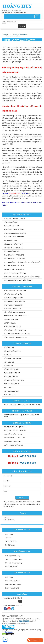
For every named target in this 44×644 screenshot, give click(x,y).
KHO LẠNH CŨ (9, 387)
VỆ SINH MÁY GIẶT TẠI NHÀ (13, 244)
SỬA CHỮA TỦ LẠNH (11, 222)
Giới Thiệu (9, 534)
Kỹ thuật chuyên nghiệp (14, 563)
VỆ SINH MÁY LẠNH (11, 240)
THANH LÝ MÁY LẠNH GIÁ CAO (15, 270)
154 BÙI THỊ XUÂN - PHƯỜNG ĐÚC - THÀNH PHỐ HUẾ (22, 405)
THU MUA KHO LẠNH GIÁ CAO (14, 301)
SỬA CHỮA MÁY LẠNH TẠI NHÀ (15, 219)
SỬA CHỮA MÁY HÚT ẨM (13, 309)
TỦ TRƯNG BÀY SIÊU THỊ (13, 351)
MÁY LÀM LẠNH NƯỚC (12, 391)
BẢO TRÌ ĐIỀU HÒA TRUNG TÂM (15, 330)
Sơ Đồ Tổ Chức (11, 541)
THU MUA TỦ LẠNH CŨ (12, 251)
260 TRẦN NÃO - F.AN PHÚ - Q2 (15, 438)
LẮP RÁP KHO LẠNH (11, 320)
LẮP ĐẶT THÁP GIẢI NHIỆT (13, 294)
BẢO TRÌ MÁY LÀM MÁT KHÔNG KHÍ (16, 316)
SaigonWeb (9, 632)
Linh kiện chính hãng (13, 556)
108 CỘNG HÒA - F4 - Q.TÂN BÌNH (16, 427)
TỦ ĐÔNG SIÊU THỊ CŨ (12, 373)
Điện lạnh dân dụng (12, 581)
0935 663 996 (28, 456)
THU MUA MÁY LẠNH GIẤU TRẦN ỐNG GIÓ (19, 280)
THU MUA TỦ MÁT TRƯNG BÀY (15, 259)
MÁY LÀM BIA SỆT (10, 395)
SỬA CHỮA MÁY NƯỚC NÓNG (14, 237)
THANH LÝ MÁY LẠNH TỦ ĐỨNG (15, 273)
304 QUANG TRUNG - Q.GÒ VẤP (15, 431)
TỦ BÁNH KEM (9, 348)
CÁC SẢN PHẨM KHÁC (12, 384)
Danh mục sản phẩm (13, 588)
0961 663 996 (28, 463)
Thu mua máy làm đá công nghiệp (15, 233)
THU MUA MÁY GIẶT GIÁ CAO (14, 255)
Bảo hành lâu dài (11, 566)
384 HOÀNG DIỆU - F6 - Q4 (13, 434)
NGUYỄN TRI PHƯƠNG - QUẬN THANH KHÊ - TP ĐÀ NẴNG (22, 416)
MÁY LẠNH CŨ (9, 362)
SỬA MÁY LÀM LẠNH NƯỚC (13, 298)
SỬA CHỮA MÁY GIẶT (11, 226)
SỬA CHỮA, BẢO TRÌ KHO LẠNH (15, 291)
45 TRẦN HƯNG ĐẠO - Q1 (13, 441)
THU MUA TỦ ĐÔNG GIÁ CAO (14, 266)
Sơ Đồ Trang (10, 545)
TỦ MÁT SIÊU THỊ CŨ (11, 369)
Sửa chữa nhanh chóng (14, 559)
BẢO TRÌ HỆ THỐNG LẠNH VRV (15, 312)
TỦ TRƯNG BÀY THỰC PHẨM (14, 380)
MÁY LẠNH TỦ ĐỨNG (11, 377)
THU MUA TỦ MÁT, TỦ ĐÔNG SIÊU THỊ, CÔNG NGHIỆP (22, 262)
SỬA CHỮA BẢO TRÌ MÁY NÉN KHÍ (16, 337)
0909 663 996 (24, 621)
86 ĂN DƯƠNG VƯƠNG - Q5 (13, 445)
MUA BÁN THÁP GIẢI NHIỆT (13, 305)
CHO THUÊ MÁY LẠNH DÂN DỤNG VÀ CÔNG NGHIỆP (22, 277)
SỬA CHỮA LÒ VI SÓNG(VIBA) (14, 230)
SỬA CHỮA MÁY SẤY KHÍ (13, 327)
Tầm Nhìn (9, 538)
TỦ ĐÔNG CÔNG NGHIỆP (13, 358)
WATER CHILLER (10, 323)
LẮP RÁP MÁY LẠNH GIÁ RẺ (13, 248)
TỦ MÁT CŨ (8, 355)
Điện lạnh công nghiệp (13, 584)
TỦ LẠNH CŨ (8, 366)
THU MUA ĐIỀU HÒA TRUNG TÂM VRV (17, 334)
